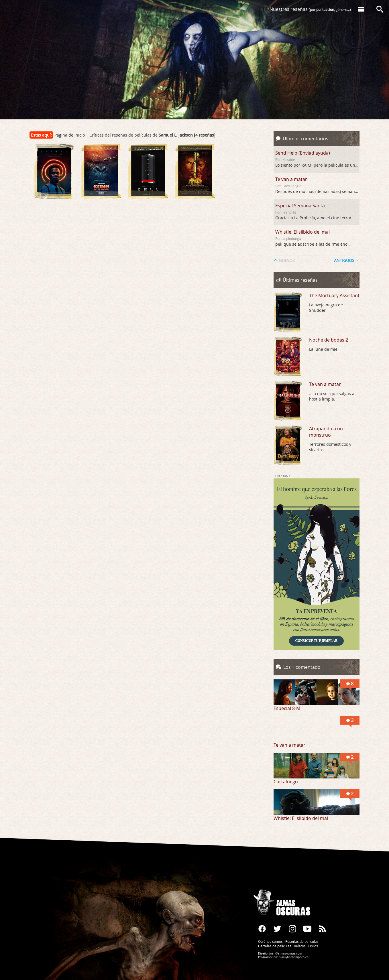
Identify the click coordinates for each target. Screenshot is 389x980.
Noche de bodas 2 (329, 340)
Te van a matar (291, 179)
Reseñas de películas (302, 941)
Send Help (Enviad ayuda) (303, 153)
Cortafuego (286, 782)
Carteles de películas (275, 946)
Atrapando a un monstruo (326, 432)
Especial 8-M (287, 708)
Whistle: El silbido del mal (302, 232)
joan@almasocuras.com (286, 954)
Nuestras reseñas (310, 9)
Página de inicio (70, 135)
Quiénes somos (270, 941)
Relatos (300, 946)
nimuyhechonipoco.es (294, 957)
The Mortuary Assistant (334, 295)
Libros (313, 946)
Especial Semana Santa (300, 206)
